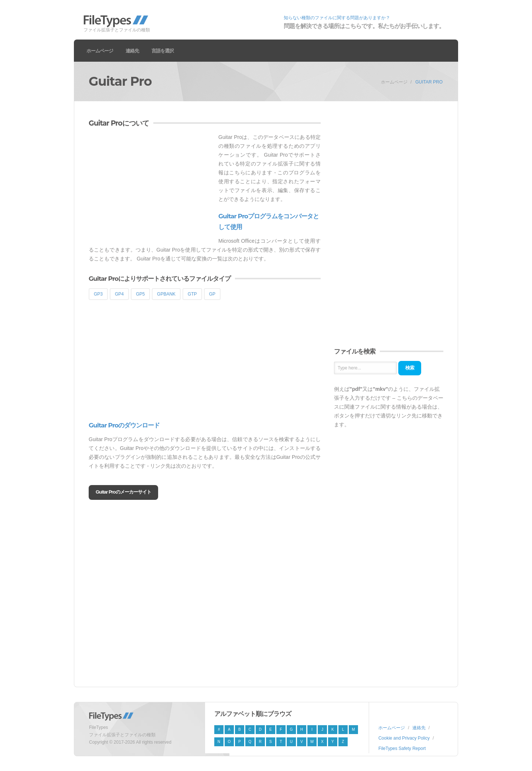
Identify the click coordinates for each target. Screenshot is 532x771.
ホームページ (100, 51)
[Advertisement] (151, 184)
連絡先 (132, 51)
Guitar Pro (429, 82)
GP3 (98, 294)
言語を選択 (163, 51)
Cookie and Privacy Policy (404, 738)
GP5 (140, 294)
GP (212, 294)
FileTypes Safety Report (402, 748)
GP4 (119, 294)
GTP (192, 294)
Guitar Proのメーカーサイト (123, 492)
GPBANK (166, 294)
